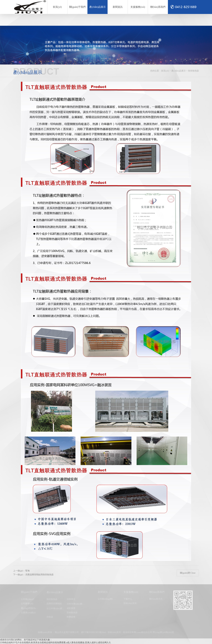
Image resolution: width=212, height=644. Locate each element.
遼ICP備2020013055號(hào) (94, 632)
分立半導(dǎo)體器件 (57, 609)
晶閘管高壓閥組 (54, 604)
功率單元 (71, 599)
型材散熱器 (72, 613)
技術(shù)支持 (130, 603)
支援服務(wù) (138, 7)
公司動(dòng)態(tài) (107, 599)
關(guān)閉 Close (188, 573)
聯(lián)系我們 (158, 7)
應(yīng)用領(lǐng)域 (30, 608)
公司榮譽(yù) (27, 604)
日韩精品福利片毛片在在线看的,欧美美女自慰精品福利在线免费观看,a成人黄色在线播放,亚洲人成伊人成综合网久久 (55, 643)
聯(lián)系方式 (156, 599)
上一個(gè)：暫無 (21, 571)
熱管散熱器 (52, 599)
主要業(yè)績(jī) (28, 613)
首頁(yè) (57, 7)
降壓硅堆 (71, 617)
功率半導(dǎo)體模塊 (77, 604)
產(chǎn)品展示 (98, 7)
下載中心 (128, 599)
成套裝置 (71, 608)
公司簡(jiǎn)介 (28, 599)
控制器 (50, 617)
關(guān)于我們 (77, 7)
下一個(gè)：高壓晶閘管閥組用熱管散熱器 (33, 575)
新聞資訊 (118, 7)
